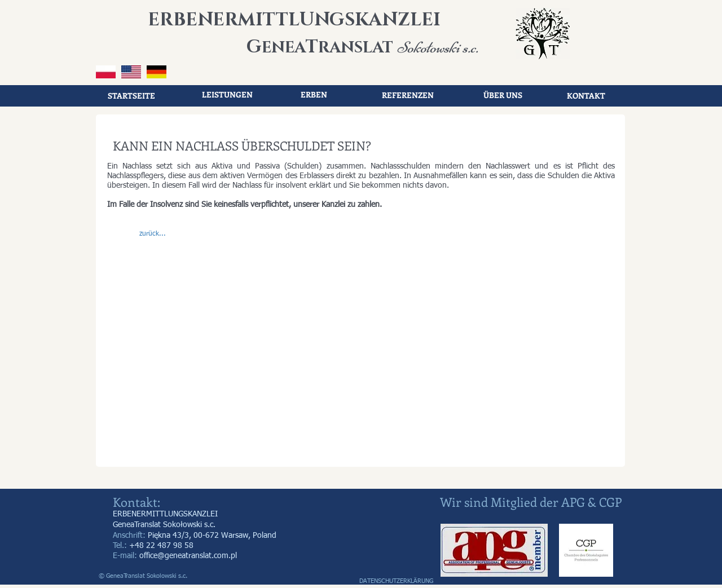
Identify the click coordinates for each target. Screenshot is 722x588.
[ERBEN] (314, 95)
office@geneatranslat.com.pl (188, 556)
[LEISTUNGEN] (227, 95)
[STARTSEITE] (131, 96)
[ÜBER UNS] (503, 95)
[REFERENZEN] (408, 95)
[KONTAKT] (586, 96)
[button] (152, 235)
